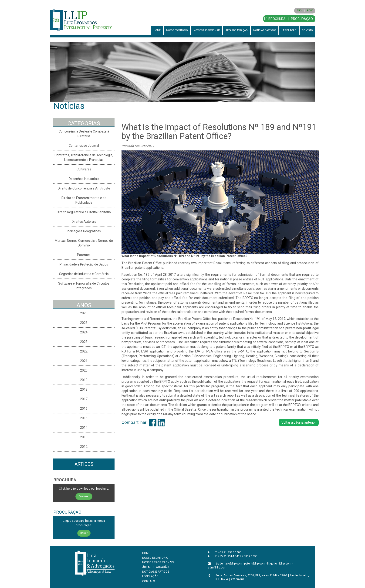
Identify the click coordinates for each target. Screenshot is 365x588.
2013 (84, 437)
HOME (157, 30)
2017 (84, 399)
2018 (84, 389)
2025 (84, 323)
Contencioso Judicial (84, 146)
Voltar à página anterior (299, 422)
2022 (84, 351)
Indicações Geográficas (84, 231)
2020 (84, 370)
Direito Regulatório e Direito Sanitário (84, 212)
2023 (84, 342)
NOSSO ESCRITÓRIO (177, 30)
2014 (84, 428)
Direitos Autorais (84, 222)
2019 (84, 380)
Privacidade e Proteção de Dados (84, 264)
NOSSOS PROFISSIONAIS (207, 30)
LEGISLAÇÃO (289, 30)
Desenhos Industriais (84, 179)
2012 (84, 447)
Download (84, 497)
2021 (84, 361)
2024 (84, 332)
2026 (84, 313)
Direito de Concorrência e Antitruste (84, 188)
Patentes (84, 255)
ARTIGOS (84, 464)
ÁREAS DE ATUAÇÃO (237, 30)
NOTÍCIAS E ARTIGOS (265, 30)
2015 (84, 418)
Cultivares (84, 169)
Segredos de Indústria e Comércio (84, 274)
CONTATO (307, 30)
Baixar (84, 533)
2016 (84, 409)
